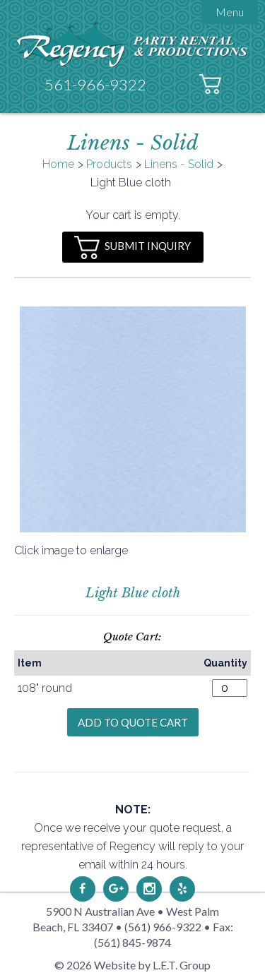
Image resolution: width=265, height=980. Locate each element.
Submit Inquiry (132, 247)
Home (58, 164)
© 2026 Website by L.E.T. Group (132, 965)
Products (109, 164)
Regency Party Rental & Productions (132, 44)
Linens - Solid (179, 164)
